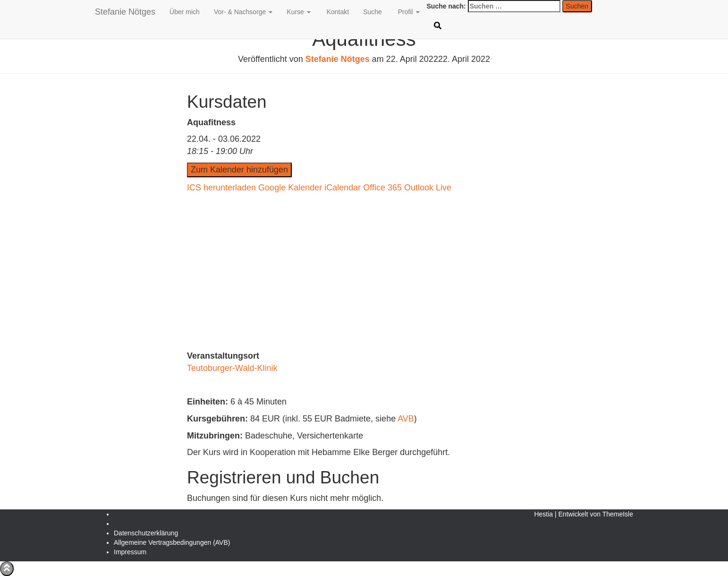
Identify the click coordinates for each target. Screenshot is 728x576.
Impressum (130, 552)
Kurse (298, 12)
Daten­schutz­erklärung (146, 533)
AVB (406, 419)
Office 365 (382, 188)
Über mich (185, 12)
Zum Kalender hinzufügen (239, 170)
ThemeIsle (618, 514)
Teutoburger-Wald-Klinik (232, 368)
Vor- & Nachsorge (243, 12)
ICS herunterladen (221, 188)
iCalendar (343, 188)
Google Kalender (290, 188)
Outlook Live (428, 188)
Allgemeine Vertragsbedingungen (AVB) (172, 542)
